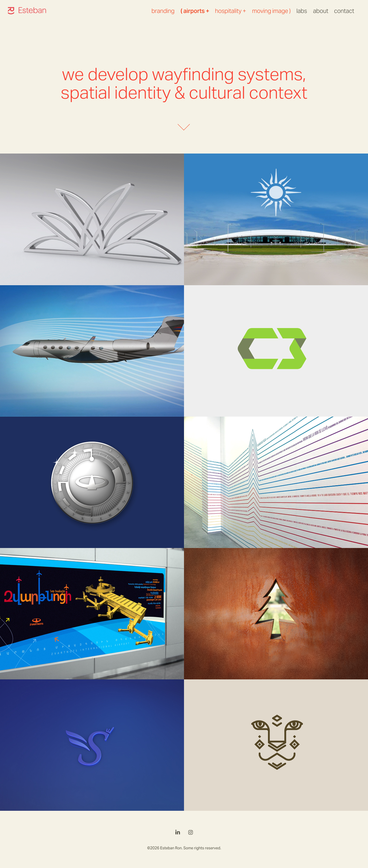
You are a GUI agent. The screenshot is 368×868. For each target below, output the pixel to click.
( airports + (195, 11)
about (321, 11)
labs (302, 11)
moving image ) (271, 11)
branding (163, 11)
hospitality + (231, 11)
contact (344, 11)
